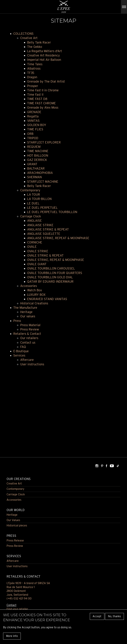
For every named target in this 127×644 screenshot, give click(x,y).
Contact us (28, 342)
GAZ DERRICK (37, 160)
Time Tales (35, 64)
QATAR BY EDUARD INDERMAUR (50, 282)
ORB (30, 134)
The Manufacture (25, 308)
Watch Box (35, 290)
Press (17, 321)
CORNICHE (35, 242)
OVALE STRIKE (38, 251)
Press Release (15, 540)
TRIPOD (33, 138)
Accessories (29, 286)
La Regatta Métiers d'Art (45, 51)
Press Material (30, 325)
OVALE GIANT (37, 264)
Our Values (13, 520)
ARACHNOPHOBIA (40, 173)
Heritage (26, 312)
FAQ (23, 347)
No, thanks (114, 616)
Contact (12, 605)
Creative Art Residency (44, 55)
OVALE (32, 247)
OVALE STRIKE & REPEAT (45, 255)
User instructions (32, 364)
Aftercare (27, 360)
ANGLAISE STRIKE (40, 225)
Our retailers (29, 338)
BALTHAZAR (36, 168)
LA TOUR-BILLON (39, 199)
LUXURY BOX (36, 295)
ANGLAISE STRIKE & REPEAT (48, 229)
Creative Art (29, 38)
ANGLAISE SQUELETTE (44, 234)
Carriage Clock (31, 216)
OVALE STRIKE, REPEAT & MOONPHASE (56, 260)
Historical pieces (17, 525)
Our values (28, 316)
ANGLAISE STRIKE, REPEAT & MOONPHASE (58, 238)
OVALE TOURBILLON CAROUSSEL (51, 268)
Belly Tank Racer (39, 42)
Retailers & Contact (27, 334)
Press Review (30, 329)
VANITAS (33, 121)
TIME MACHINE (38, 151)
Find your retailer (17, 609)
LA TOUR (34, 194)
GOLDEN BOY (37, 125)
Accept (97, 616)
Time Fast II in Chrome (43, 90)
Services (19, 355)
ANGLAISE (35, 221)
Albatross (34, 68)
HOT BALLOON (38, 155)
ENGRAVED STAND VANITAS (47, 299)
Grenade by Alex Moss (43, 107)
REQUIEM (34, 147)
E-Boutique (21, 351)
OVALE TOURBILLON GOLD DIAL (50, 277)
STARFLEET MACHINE (43, 182)
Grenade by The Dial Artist (46, 81)
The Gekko (35, 47)
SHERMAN (34, 177)
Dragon (32, 77)
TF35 (31, 73)
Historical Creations (34, 303)
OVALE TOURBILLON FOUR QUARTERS (55, 273)
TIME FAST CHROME (42, 103)
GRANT (32, 164)
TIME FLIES (35, 129)
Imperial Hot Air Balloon (44, 60)
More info (12, 636)
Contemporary (30, 190)
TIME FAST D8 (37, 99)
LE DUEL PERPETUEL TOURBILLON (52, 212)
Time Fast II (35, 95)
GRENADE (34, 112)
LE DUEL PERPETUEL (42, 208)
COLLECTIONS (23, 34)
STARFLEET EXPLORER (44, 142)
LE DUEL (33, 203)
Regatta (33, 116)
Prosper (33, 86)
